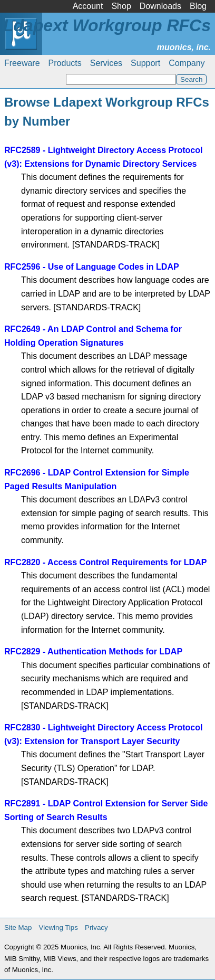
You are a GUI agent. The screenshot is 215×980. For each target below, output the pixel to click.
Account (88, 6)
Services (106, 63)
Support (145, 63)
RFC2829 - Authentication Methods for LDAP (93, 651)
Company (187, 63)
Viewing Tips (58, 927)
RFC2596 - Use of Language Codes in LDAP (92, 267)
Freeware (22, 63)
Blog (198, 6)
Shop (121, 6)
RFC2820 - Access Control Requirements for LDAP (105, 562)
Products (65, 63)
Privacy (96, 927)
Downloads (160, 6)
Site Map (18, 927)
